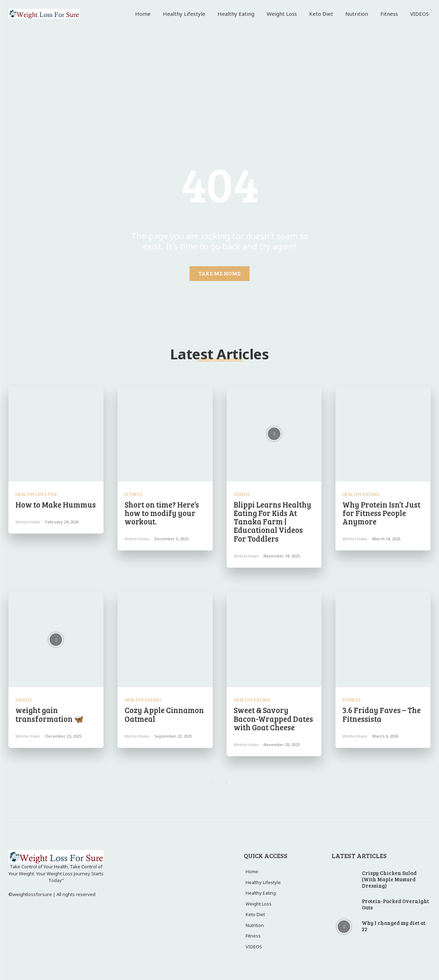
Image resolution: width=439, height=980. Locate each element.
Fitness (134, 494)
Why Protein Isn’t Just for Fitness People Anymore (381, 513)
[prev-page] (213, 782)
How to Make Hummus (56, 504)
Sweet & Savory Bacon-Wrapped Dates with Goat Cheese (273, 718)
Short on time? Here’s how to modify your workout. (162, 513)
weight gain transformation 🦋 (49, 714)
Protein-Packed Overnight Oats (395, 904)
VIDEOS (242, 494)
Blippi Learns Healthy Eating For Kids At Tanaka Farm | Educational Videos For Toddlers (272, 521)
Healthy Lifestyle (36, 494)
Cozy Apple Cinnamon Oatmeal (164, 714)
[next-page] (227, 782)
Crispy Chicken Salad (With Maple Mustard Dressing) (389, 879)
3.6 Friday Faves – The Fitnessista (382, 714)
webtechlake (28, 522)
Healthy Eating (361, 494)
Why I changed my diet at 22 (394, 926)
